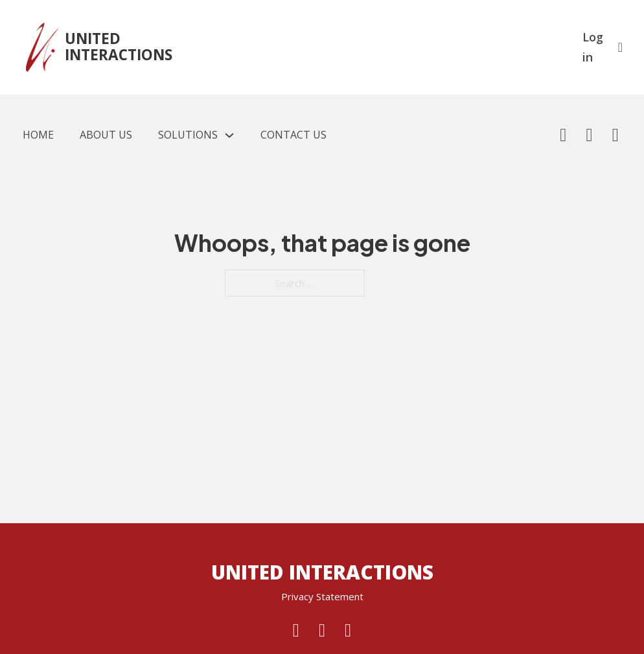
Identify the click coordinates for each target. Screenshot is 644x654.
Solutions (188, 135)
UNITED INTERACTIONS (119, 47)
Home (38, 135)
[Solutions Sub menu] (229, 135)
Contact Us (293, 135)
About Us (106, 135)
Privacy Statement (322, 596)
